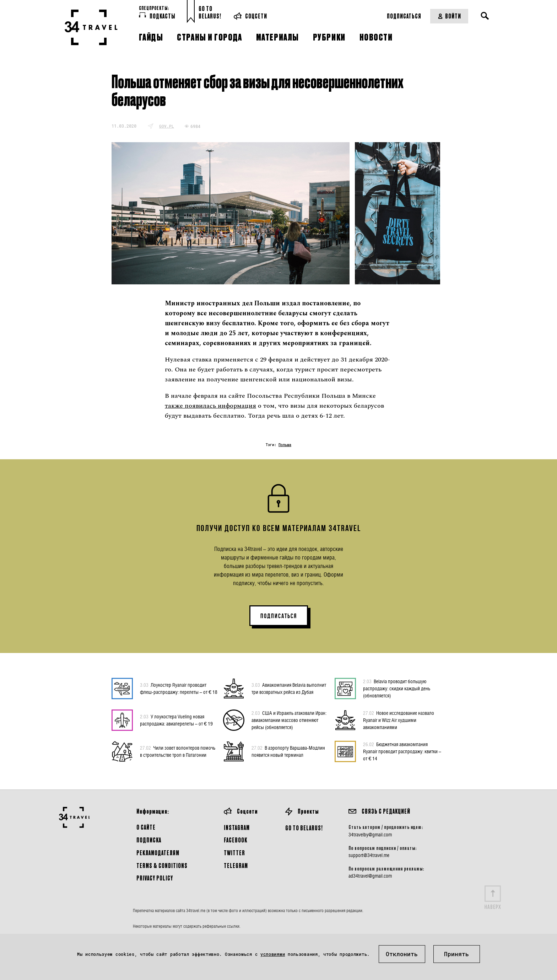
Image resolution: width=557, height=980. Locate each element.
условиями (273, 954)
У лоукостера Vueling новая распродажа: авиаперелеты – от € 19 (176, 720)
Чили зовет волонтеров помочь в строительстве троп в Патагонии (178, 751)
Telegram (236, 865)
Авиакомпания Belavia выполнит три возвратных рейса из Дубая (289, 688)
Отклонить (402, 954)
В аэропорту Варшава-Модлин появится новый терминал (288, 751)
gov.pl (167, 126)
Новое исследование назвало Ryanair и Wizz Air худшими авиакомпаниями (399, 720)
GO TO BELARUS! (304, 828)
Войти (449, 16)
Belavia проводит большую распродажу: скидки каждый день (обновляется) (397, 688)
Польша (285, 445)
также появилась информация (210, 406)
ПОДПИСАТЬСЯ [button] (279, 616)
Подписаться (404, 16)
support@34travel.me (369, 855)
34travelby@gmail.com (370, 835)
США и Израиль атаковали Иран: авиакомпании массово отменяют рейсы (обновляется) (289, 720)
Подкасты (157, 16)
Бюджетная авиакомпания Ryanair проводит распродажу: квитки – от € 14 (402, 751)
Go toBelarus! (210, 12)
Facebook (236, 840)
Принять (456, 954)
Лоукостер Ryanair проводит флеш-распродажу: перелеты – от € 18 (179, 688)
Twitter (234, 853)
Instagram (237, 827)
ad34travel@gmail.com (370, 876)
